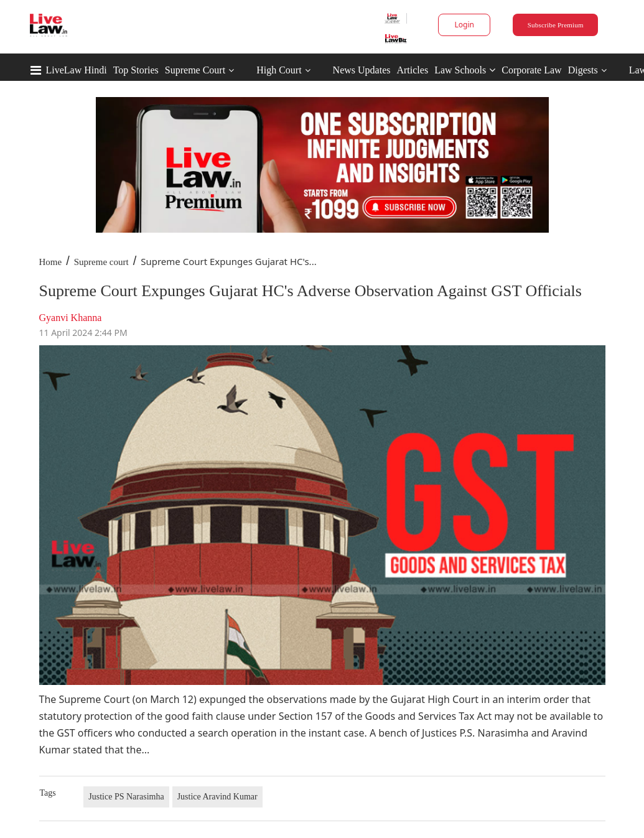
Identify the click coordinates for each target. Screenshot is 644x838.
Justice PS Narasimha (126, 797)
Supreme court (101, 262)
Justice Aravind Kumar (217, 797)
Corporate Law (531, 70)
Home (51, 262)
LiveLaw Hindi (77, 70)
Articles (412, 70)
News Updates (362, 70)
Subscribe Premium (556, 25)
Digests (583, 70)
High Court (279, 70)
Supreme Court (195, 70)
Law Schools (465, 70)
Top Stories (136, 70)
